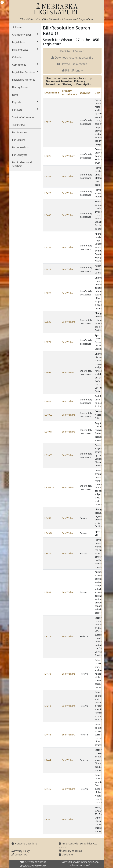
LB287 (48, 176)
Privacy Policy (21, 851)
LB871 (48, 342)
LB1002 (48, 415)
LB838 (48, 322)
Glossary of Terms (70, 851)
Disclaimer (66, 854)
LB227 (48, 156)
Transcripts (19, 125)
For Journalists (20, 147)
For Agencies (20, 132)
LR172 (48, 636)
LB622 (48, 269)
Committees (25, 65)
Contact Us (19, 854)
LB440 (48, 215)
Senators (25, 110)
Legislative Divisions (25, 72)
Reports (25, 102)
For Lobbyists (20, 155)
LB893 (48, 373)
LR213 (48, 706)
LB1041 (48, 432)
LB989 (48, 592)
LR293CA (49, 487)
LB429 (48, 193)
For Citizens (19, 140)
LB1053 (48, 455)
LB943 (48, 401)
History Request (21, 87)
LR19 (47, 819)
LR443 (48, 735)
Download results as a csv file (72, 58)
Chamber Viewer (25, 35)
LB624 (48, 553)
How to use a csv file (72, 64)
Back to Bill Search (72, 51)
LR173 (48, 674)
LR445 (48, 789)
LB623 (48, 293)
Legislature (25, 42)
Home (18, 27)
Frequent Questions (24, 843)
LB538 (48, 247)
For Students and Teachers (22, 164)
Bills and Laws (25, 50)
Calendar (17, 57)
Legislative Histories (24, 80)
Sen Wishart (68, 122)
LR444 (48, 760)
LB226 (48, 122)
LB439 (48, 518)
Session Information (24, 117)
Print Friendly (72, 70)
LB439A (49, 533)
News (15, 95)
